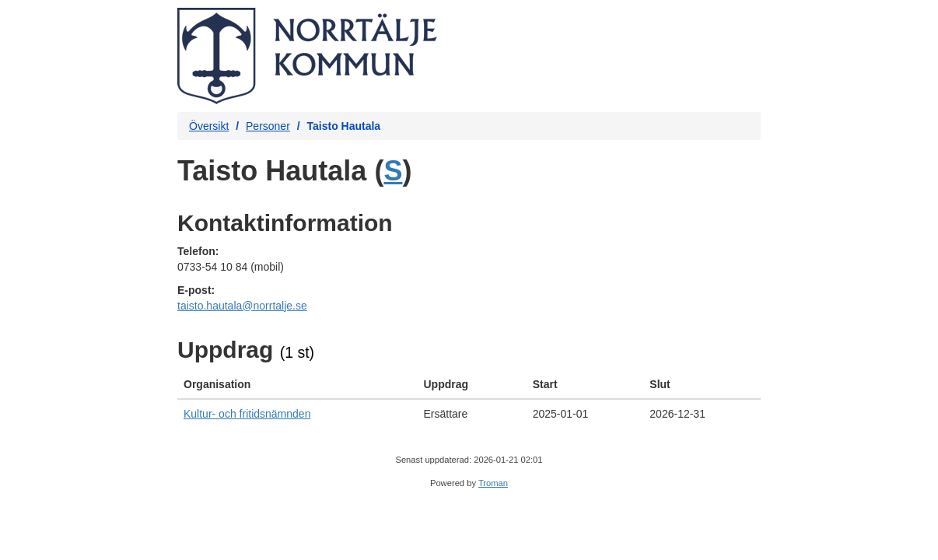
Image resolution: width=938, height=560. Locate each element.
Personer (268, 126)
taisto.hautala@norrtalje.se (242, 306)
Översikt (209, 126)
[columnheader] (297, 385)
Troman (493, 483)
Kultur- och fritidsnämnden (247, 414)
